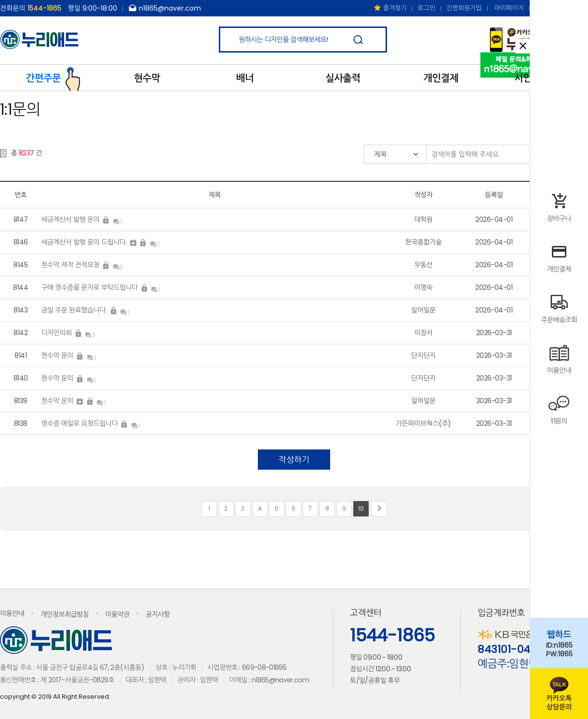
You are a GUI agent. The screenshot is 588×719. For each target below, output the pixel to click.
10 (361, 509)
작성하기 (294, 460)
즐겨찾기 (390, 8)
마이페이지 (509, 8)
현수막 (147, 78)
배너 (245, 78)
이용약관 (117, 614)
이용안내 (12, 613)
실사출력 (343, 78)
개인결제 (441, 78)
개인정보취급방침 (65, 614)
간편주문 (53, 77)
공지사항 (158, 614)
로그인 (427, 8)
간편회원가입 (464, 8)
